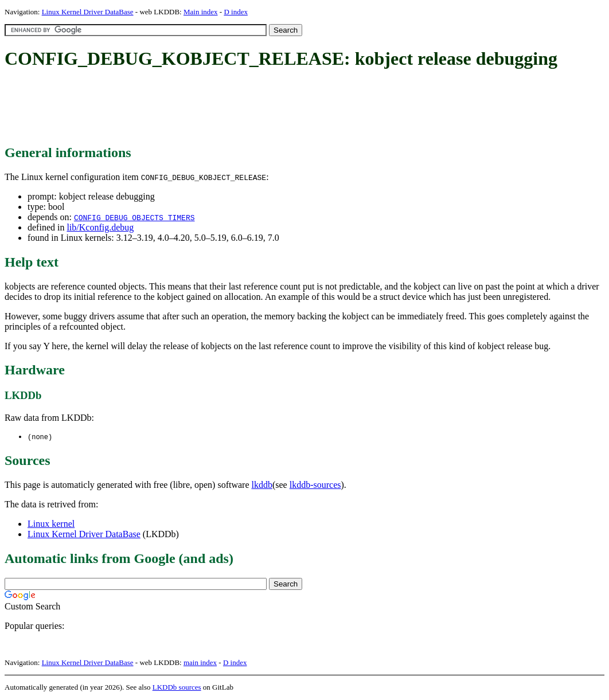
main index (200, 663)
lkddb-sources (315, 485)
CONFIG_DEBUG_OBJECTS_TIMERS (134, 217)
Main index (201, 12)
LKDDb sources (177, 688)
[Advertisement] (213, 108)
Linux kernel (51, 524)
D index (236, 12)
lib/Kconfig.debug (100, 227)
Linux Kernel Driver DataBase (88, 12)
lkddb (262, 485)
